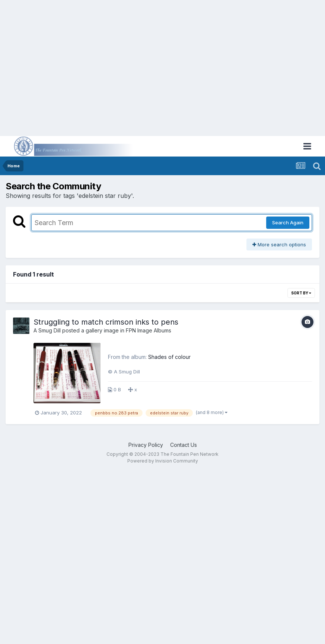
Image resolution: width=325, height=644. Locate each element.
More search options (279, 244)
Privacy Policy (146, 445)
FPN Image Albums (149, 330)
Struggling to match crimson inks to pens (106, 322)
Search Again (288, 222)
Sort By (301, 293)
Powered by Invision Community (163, 461)
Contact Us (184, 445)
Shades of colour (169, 357)
